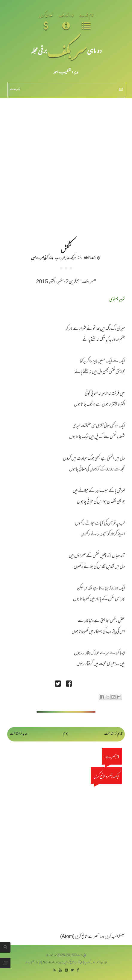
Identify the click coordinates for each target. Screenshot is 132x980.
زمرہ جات (66, 90)
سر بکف (67, 50)
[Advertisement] (66, 167)
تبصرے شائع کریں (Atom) (80, 937)
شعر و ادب (60, 258)
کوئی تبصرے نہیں (39, 258)
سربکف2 (71, 258)
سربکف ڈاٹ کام (50, 963)
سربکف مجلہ (51, 956)
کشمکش (66, 248)
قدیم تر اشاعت (113, 734)
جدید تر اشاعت (18, 734)
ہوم (66, 734)
